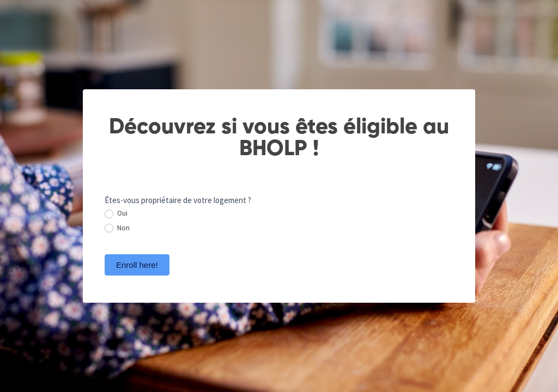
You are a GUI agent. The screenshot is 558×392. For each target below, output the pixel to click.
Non (117, 228)
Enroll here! (137, 265)
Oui (116, 214)
